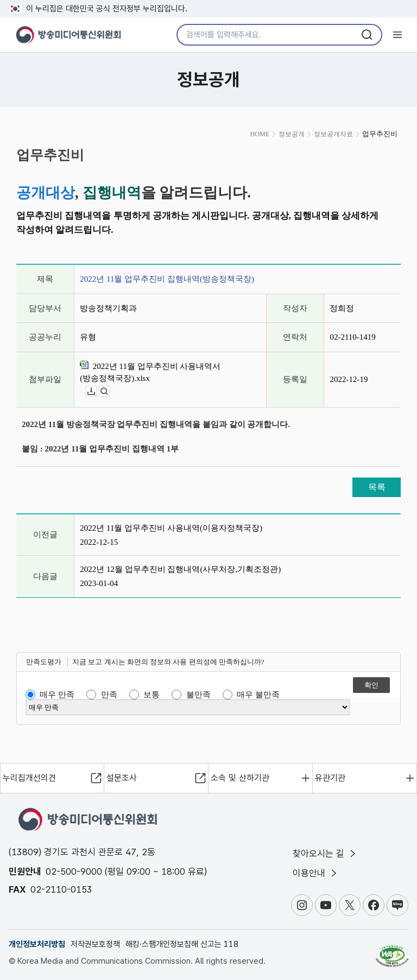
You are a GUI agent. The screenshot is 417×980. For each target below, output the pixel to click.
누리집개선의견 (29, 778)
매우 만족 (57, 695)
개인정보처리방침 (37, 944)
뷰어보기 (109, 392)
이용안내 (316, 873)
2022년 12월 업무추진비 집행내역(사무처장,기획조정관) (180, 569)
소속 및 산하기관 (240, 778)
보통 (151, 695)
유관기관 (330, 778)
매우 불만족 (258, 695)
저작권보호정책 (95, 944)
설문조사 (122, 778)
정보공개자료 (333, 134)
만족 (109, 695)
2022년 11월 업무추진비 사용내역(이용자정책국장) (171, 528)
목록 (377, 487)
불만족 (198, 695)
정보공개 (292, 134)
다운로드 (96, 392)
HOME (260, 134)
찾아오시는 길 (325, 854)
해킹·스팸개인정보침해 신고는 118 (182, 944)
